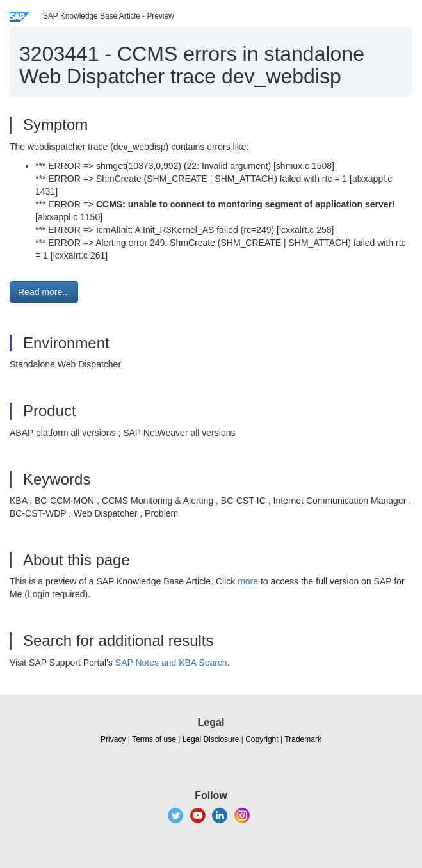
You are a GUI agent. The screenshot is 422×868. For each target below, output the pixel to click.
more (248, 581)
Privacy (113, 739)
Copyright (262, 739)
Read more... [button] (44, 292)
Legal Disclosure (211, 739)
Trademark (303, 739)
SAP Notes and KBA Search (171, 663)
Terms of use (154, 739)
